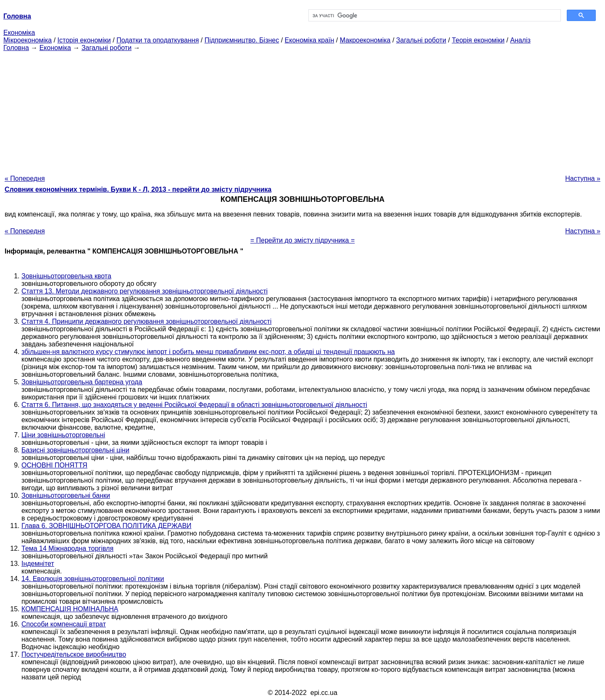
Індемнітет (38, 564)
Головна (16, 48)
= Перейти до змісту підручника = (303, 240)
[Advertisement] (302, 111)
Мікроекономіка (28, 40)
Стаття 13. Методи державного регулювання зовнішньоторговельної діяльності (145, 291)
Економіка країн (310, 40)
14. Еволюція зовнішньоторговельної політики (93, 579)
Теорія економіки (478, 40)
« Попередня (25, 178)
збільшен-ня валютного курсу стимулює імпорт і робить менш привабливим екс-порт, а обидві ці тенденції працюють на (208, 352)
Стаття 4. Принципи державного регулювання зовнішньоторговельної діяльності (146, 321)
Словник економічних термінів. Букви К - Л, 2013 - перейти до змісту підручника (138, 189)
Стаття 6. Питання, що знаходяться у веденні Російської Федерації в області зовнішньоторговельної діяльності (194, 405)
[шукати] (434, 16)
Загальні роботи (421, 40)
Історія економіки (84, 40)
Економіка (19, 33)
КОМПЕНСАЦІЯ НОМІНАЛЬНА (70, 609)
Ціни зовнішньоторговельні (63, 435)
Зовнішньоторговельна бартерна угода (82, 382)
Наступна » (583, 178)
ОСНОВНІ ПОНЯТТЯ (54, 465)
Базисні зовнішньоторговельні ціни (75, 450)
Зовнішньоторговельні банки (66, 495)
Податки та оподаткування (158, 40)
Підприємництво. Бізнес (242, 40)
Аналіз (520, 40)
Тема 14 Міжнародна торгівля (67, 548)
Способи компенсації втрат (64, 624)
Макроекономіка (365, 40)
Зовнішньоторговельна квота (66, 276)
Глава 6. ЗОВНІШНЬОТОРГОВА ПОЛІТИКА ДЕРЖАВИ (107, 526)
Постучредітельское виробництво (74, 654)
